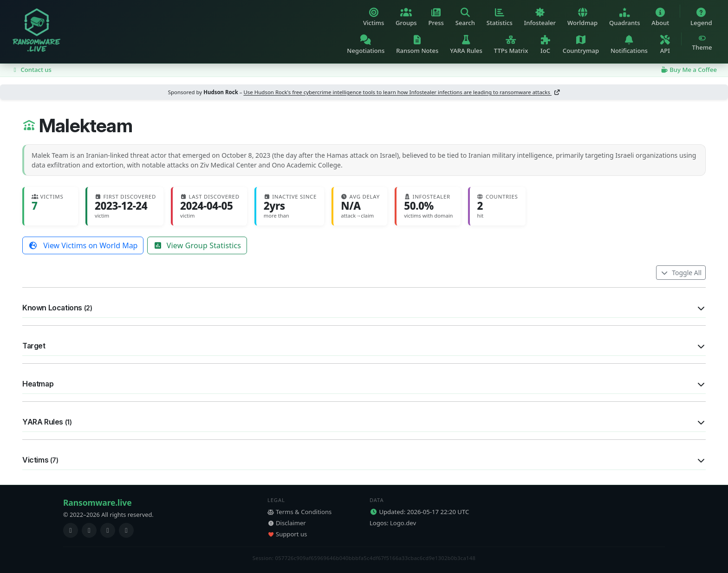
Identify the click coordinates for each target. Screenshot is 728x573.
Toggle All (681, 273)
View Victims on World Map (83, 245)
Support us (287, 534)
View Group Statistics (197, 245)
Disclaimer (287, 523)
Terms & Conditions (299, 512)
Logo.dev (403, 523)
